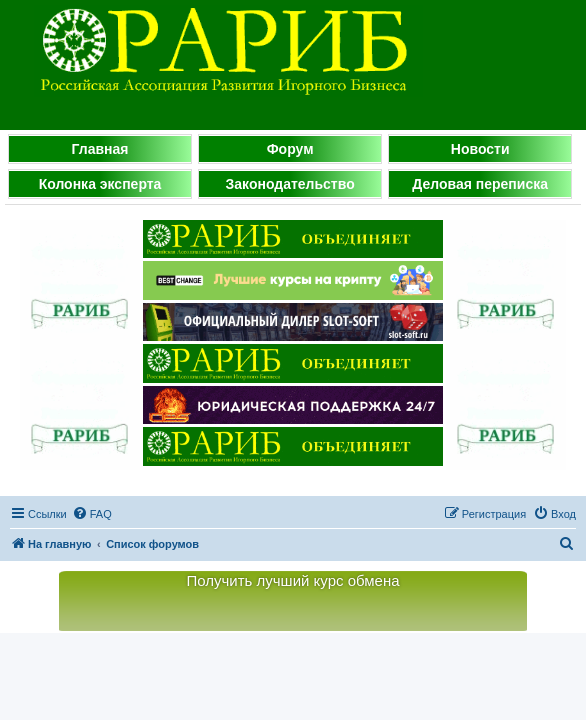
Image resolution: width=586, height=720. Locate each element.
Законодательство (290, 184)
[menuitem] (92, 514)
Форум (290, 149)
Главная (100, 149)
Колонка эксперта (100, 184)
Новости (480, 149)
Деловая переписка (480, 184)
